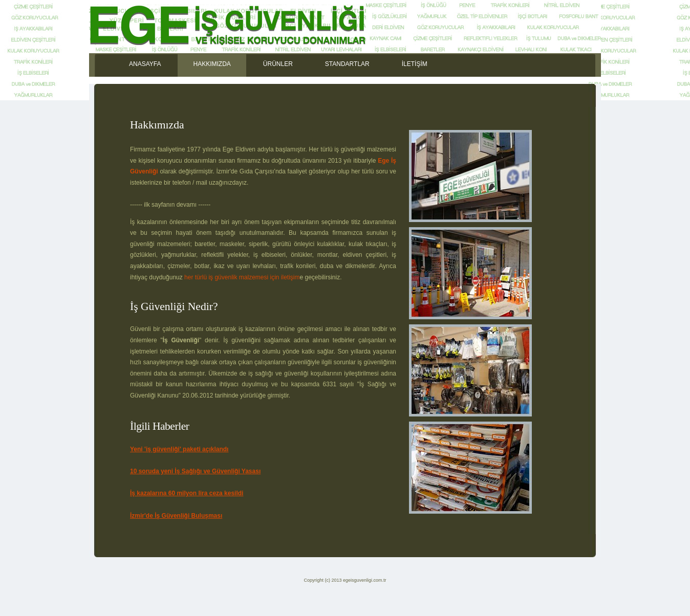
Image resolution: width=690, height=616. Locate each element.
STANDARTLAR (347, 64)
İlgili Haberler (159, 426)
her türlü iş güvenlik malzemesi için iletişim (242, 277)
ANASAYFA (145, 64)
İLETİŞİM (415, 64)
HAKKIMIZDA (212, 64)
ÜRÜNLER (278, 64)
